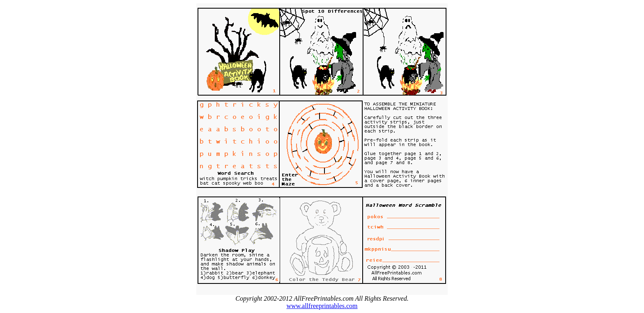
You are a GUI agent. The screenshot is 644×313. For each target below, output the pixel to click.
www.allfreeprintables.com (322, 306)
